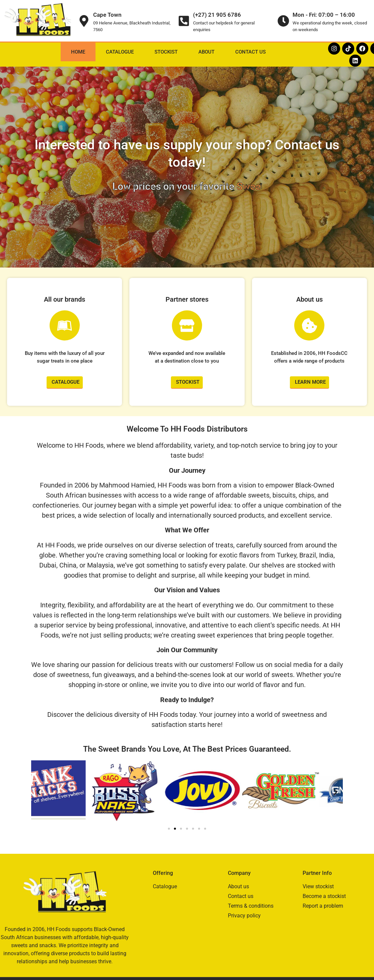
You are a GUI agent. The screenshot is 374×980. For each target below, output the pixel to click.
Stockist (166, 52)
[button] (39, 792)
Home (78, 52)
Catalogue (120, 52)
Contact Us (251, 52)
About (206, 52)
